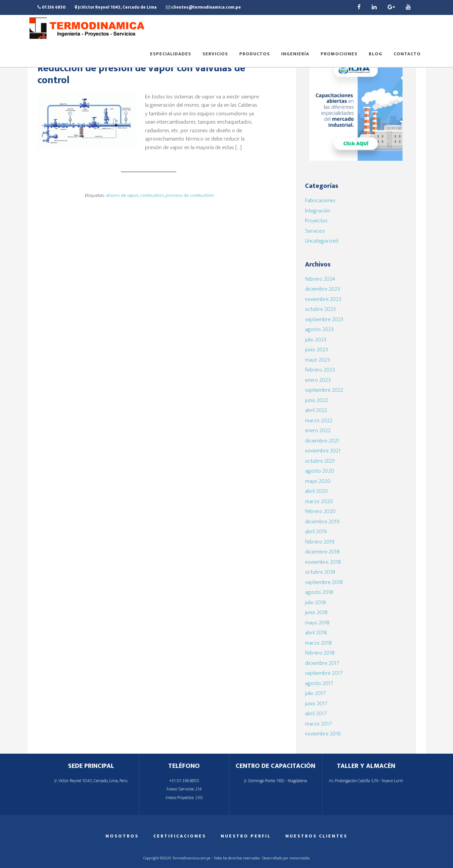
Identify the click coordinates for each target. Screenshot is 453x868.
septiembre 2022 (324, 390)
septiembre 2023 (324, 319)
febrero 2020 (320, 511)
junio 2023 (316, 350)
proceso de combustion (190, 195)
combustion (152, 195)
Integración (318, 211)
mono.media (300, 858)
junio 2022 (316, 400)
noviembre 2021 (323, 451)
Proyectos (316, 221)
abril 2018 (316, 633)
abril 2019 (316, 532)
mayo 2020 (318, 481)
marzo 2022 (319, 421)
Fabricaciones (320, 201)
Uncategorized (322, 241)
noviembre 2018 (323, 562)
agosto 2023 (319, 329)
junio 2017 (316, 704)
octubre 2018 (320, 572)
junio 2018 (316, 612)
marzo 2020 (319, 501)
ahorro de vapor (122, 195)
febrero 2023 (320, 370)
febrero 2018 (320, 653)
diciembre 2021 (322, 441)
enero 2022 (318, 431)
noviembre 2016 (323, 734)
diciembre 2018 (322, 552)
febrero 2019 (320, 542)
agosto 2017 (319, 683)
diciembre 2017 (322, 663)
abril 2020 (316, 491)
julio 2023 (316, 340)
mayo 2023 (317, 360)
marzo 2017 (318, 724)
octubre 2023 (320, 309)
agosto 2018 (319, 592)
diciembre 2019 (322, 522)
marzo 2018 (318, 643)
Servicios (315, 231)
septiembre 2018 (324, 582)
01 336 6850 (51, 7)
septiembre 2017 (324, 673)
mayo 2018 (317, 623)
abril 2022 (316, 410)
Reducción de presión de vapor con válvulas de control (141, 74)
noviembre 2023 (323, 299)
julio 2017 (315, 693)
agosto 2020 (320, 471)
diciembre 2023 (322, 289)
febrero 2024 (320, 279)
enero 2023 (318, 380)
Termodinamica (87, 29)
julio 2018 (315, 603)
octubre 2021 (320, 461)
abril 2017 (316, 714)
